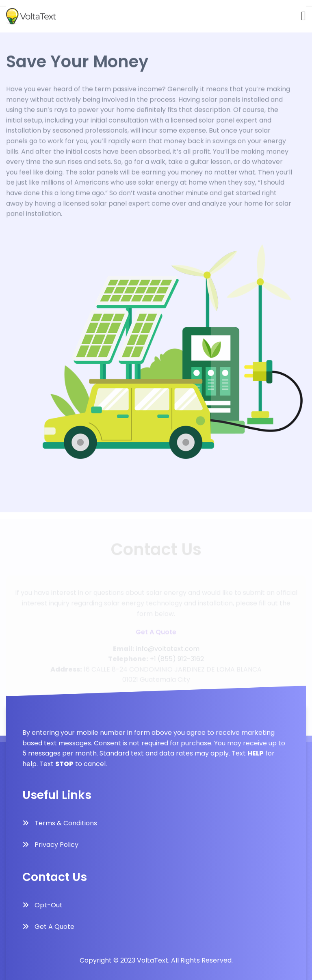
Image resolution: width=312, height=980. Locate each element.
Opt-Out (49, 905)
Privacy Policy (56, 845)
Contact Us (22, 15)
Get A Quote (54, 927)
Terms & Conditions (66, 823)
